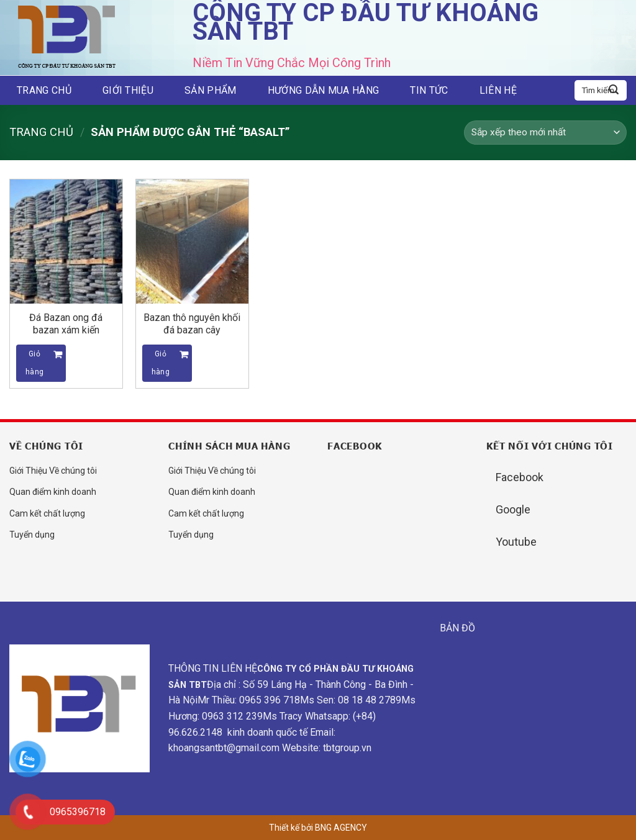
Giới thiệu (128, 90)
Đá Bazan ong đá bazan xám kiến (66, 324)
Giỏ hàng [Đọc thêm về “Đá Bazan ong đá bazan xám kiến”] (34, 363)
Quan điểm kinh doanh (53, 492)
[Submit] (614, 91)
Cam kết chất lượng (47, 513)
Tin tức (429, 90)
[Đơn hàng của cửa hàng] (545, 133)
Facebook (520, 477)
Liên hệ (498, 90)
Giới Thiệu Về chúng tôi (53, 471)
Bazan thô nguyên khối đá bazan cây (192, 324)
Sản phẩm (211, 90)
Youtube (516, 542)
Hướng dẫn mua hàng (324, 90)
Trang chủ (44, 90)
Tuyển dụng (32, 535)
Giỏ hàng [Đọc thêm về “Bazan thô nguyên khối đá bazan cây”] (161, 363)
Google (513, 509)
